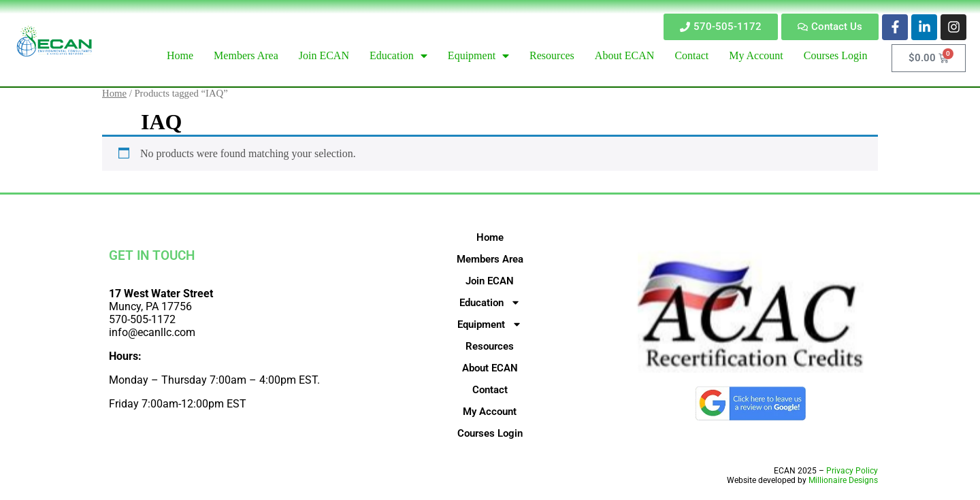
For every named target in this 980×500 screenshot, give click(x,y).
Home (114, 93)
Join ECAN (490, 281)
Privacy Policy (852, 471)
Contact (490, 390)
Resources (490, 346)
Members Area (490, 259)
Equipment (490, 324)
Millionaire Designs (843, 480)
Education (490, 303)
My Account (490, 412)
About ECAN (490, 368)
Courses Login (490, 433)
